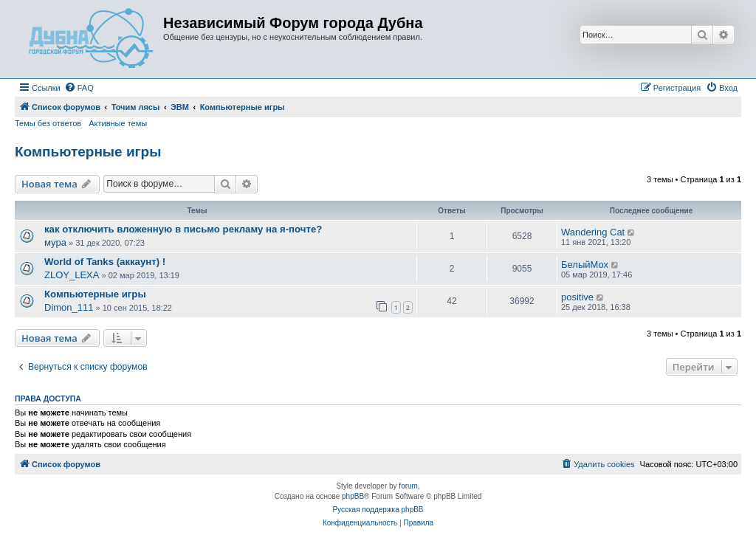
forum (408, 486)
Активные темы (118, 123)
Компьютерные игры (88, 152)
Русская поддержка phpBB (378, 510)
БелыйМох (585, 265)
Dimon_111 (69, 307)
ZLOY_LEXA (72, 275)
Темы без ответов (48, 123)
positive (577, 297)
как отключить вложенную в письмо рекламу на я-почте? (183, 229)
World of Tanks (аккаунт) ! (105, 262)
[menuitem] (79, 88)
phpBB (353, 496)
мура (55, 242)
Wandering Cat (593, 232)
